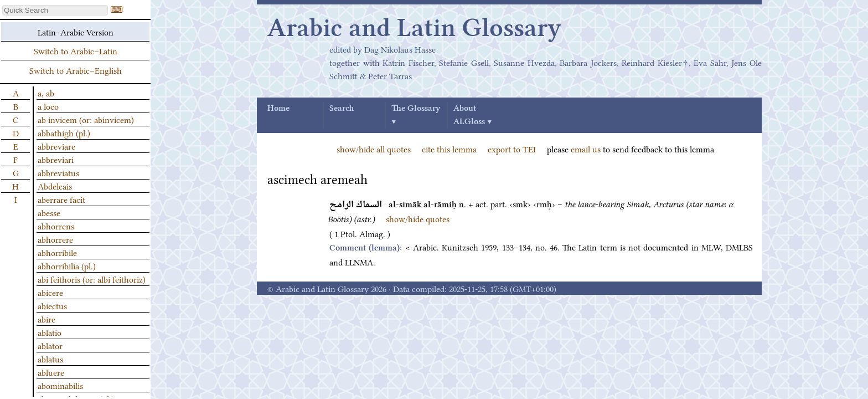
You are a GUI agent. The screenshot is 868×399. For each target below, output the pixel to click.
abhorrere (55, 239)
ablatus (50, 359)
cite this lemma (449, 149)
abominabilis (60, 385)
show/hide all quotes (374, 149)
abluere (51, 372)
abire (46, 319)
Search (342, 109)
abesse (49, 212)
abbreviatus (58, 172)
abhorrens (56, 226)
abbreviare (56, 146)
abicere (50, 292)
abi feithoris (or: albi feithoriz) (92, 279)
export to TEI (512, 149)
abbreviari (56, 159)
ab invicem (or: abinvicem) (86, 119)
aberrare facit (61, 199)
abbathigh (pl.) (64, 132)
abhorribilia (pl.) (67, 265)
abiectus (52, 305)
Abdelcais (55, 186)
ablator (50, 345)
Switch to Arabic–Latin (76, 50)
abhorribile (57, 252)
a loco (48, 106)
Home (278, 109)
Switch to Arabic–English (76, 70)
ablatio (50, 332)
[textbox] (55, 10)
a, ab (46, 93)
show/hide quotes (418, 218)
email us (586, 149)
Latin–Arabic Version (76, 32)
